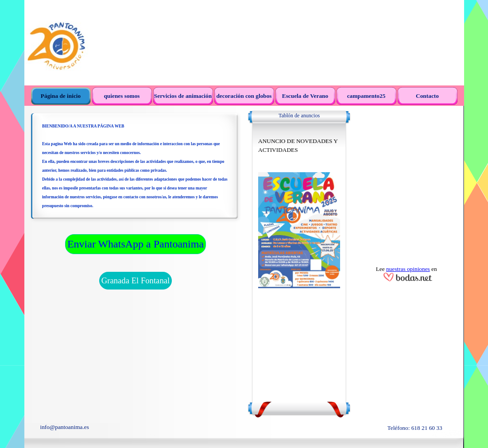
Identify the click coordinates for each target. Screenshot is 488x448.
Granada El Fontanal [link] (136, 280)
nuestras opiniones (408, 269)
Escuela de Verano (305, 96)
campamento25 (366, 96)
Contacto (427, 96)
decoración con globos (244, 96)
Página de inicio (61, 96)
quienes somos (122, 96)
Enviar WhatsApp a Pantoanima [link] (136, 244)
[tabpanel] (136, 170)
